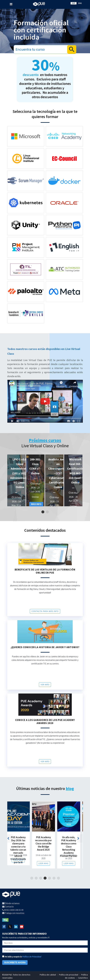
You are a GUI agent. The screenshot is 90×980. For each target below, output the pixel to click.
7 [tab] (58, 878)
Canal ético (83, 978)
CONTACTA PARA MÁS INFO (45, 611)
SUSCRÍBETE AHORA (15, 962)
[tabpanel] (16, 480)
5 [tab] (49, 878)
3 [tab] (41, 878)
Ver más (45, 685)
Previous (11, 483)
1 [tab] (43, 512)
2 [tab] (47, 512)
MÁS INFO (36, 504)
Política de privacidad (69, 975)
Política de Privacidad (32, 957)
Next (81, 483)
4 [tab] (45, 878)
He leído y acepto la (22, 957)
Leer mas (19, 860)
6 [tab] (54, 878)
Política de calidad (48, 975)
